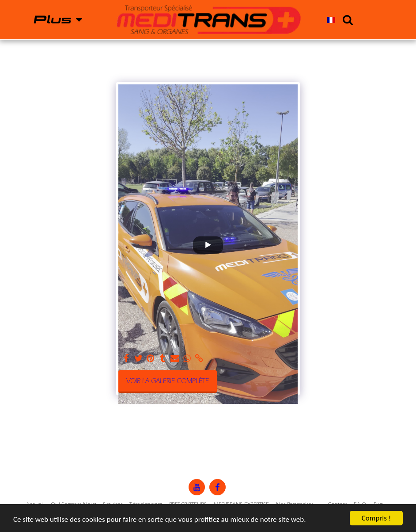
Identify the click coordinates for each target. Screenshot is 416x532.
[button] (348, 20)
